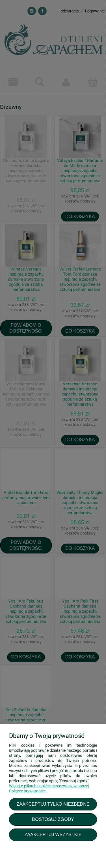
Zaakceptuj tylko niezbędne (53, 804)
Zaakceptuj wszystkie (53, 834)
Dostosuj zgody (53, 819)
